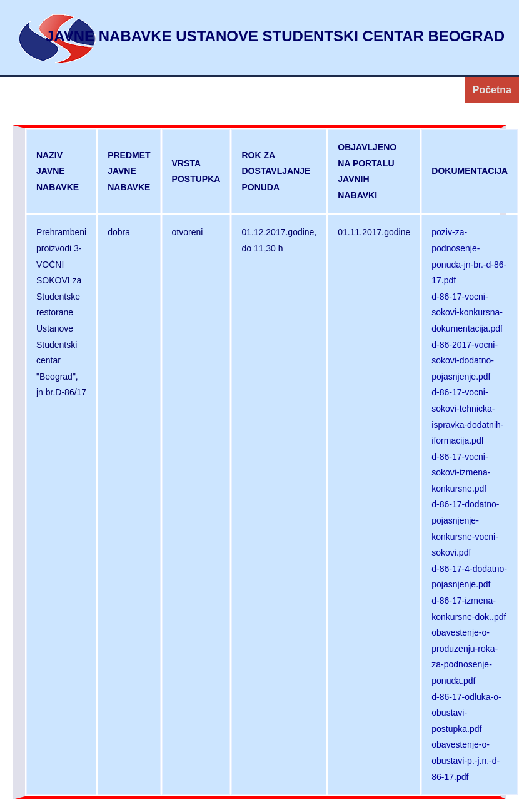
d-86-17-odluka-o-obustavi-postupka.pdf (466, 713)
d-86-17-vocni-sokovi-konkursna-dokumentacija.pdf (467, 312)
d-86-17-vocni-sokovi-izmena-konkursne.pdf (461, 473)
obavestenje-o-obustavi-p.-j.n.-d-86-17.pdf (466, 760)
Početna (492, 90)
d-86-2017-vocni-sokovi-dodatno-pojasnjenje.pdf (465, 361)
